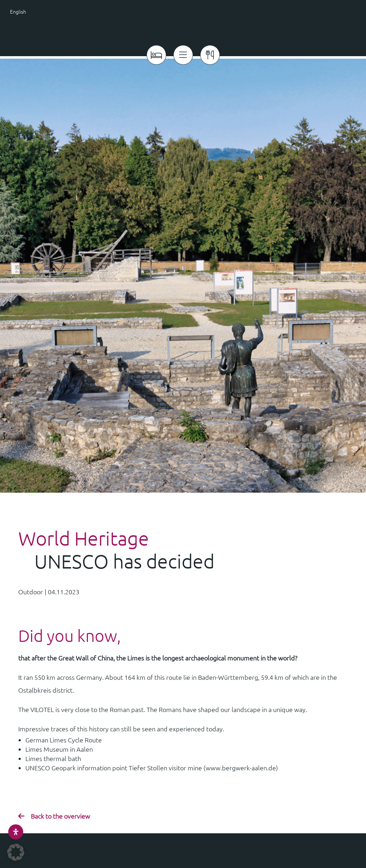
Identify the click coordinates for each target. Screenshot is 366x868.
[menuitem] (34, 11)
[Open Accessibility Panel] (16, 832)
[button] (16, 852)
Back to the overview (60, 813)
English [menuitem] (18, 11)
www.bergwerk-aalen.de (241, 765)
